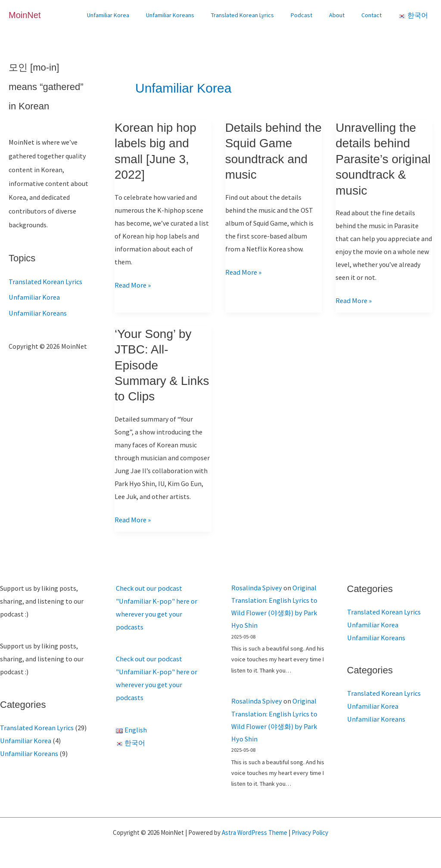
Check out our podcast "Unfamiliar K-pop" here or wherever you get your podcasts (162, 601)
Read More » (132, 285)
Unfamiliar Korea (134, 15)
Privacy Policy (310, 831)
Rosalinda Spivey (256, 588)
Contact (374, 15)
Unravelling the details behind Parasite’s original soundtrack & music (383, 159)
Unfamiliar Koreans (191, 15)
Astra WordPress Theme (255, 831)
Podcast (313, 15)
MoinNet (25, 15)
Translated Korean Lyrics (259, 15)
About (344, 15)
